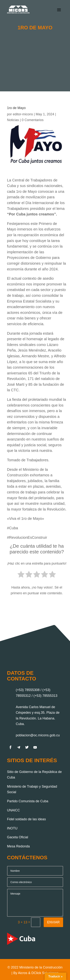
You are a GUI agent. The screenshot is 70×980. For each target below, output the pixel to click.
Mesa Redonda (18, 846)
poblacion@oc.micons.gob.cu (38, 735)
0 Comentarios (33, 120)
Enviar (53, 922)
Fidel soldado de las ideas (27, 819)
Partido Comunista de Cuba (28, 801)
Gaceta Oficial (18, 837)
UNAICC (14, 810)
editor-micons (23, 114)
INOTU (12, 828)
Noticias (13, 120)
